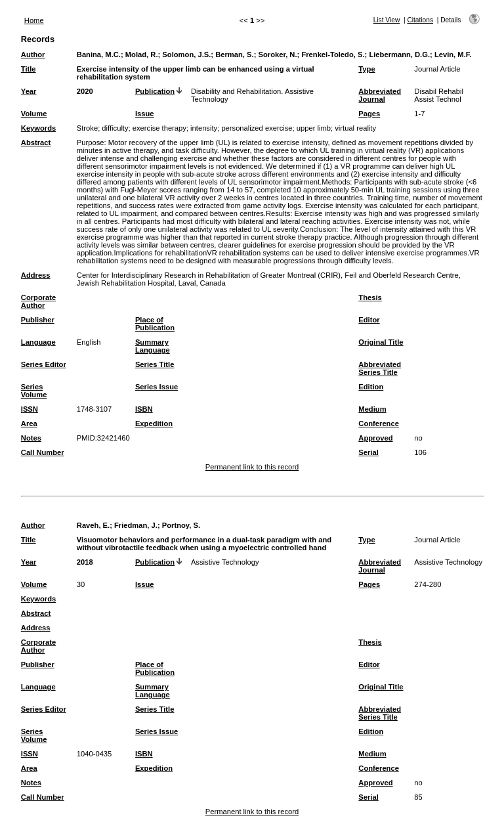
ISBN (144, 409)
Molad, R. (142, 54)
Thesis (370, 297)
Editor (369, 320)
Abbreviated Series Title (380, 368)
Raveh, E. (93, 525)
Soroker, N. (277, 54)
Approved (375, 438)
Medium (372, 409)
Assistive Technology (225, 562)
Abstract (36, 142)
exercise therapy (159, 128)
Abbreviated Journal (380, 95)
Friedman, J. (136, 525)
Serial (368, 452)
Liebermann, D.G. (399, 54)
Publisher (38, 320)
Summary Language (153, 346)
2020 (85, 91)
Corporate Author (38, 301)
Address (36, 275)
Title (29, 69)
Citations (420, 20)
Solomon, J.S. (186, 54)
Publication (155, 91)
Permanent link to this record (252, 467)
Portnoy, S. (181, 525)
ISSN (30, 409)
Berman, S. (234, 54)
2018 (85, 562)
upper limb (314, 128)
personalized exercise (257, 128)
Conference (379, 423)
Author (33, 54)
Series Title (155, 364)
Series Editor (44, 364)
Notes (31, 438)
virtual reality (355, 128)
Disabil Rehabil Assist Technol (439, 95)
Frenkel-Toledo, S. (333, 54)
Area (29, 423)
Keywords (38, 128)
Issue (145, 114)
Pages (369, 114)
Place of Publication (155, 324)
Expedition (154, 423)
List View (387, 20)
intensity (204, 128)
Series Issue (157, 387)
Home (34, 20)
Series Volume (34, 391)
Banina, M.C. (99, 54)
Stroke (87, 128)
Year (29, 91)
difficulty (115, 128)
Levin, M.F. (453, 54)
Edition (371, 387)
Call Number (43, 452)
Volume (34, 114)
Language (38, 342)
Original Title (381, 342)
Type (367, 69)
